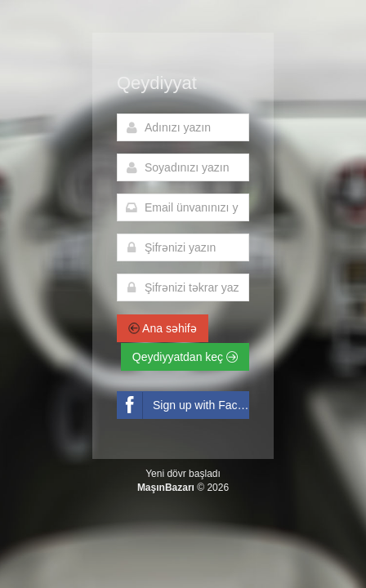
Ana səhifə (163, 328)
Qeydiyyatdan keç (185, 357)
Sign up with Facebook (183, 405)
